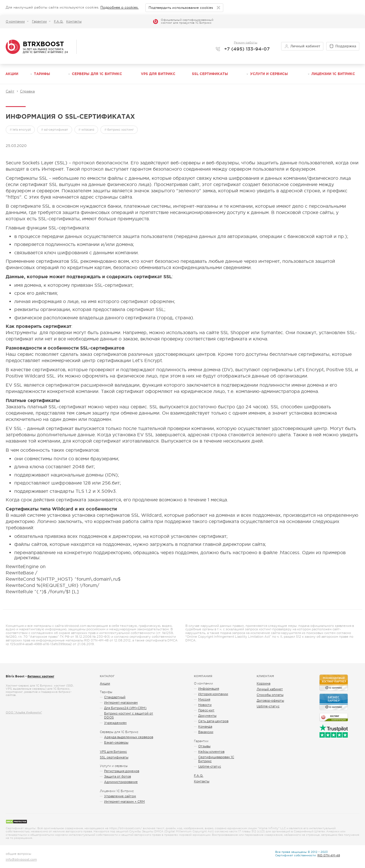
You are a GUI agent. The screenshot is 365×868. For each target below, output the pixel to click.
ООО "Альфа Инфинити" (24, 712)
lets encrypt (22, 130)
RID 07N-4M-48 (329, 855)
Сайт (10, 91)
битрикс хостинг (120, 130)
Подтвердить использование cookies (181, 8)
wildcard (88, 130)
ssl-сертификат (56, 130)
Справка (27, 91)
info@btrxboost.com (21, 859)
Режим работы (246, 42)
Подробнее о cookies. (119, 7)
